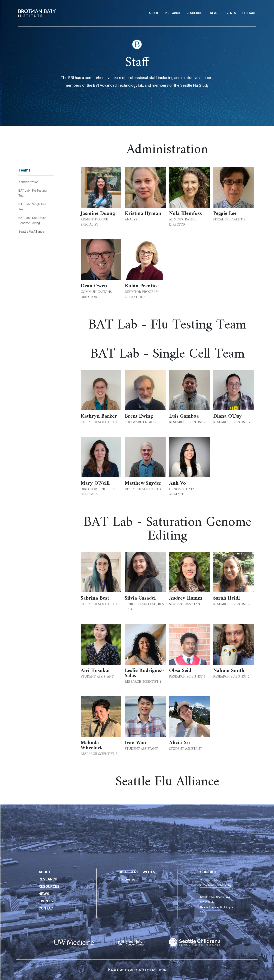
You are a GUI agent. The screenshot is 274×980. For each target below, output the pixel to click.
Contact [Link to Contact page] (249, 13)
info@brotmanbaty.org (216, 885)
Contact (47, 908)
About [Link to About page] (154, 13)
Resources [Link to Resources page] (195, 13)
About (45, 872)
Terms (163, 970)
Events (46, 901)
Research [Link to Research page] (172, 13)
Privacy (151, 970)
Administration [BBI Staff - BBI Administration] (28, 182)
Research (48, 879)
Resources (49, 887)
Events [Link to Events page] (230, 13)
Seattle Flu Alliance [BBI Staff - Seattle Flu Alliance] (31, 232)
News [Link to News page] (214, 13)
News (44, 894)
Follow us (127, 880)
